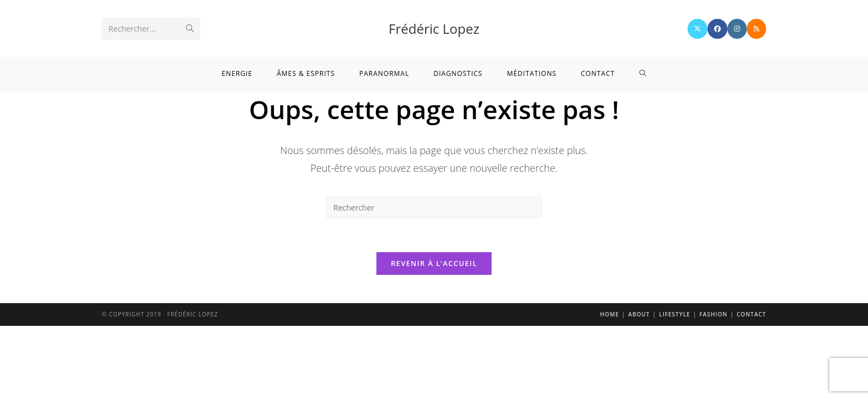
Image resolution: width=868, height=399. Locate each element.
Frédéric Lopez (434, 29)
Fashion (713, 314)
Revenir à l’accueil (434, 263)
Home (609, 314)
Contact (751, 314)
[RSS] (756, 29)
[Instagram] (737, 29)
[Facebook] (717, 29)
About (639, 314)
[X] (697, 29)
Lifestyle (674, 314)
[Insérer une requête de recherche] (434, 207)
